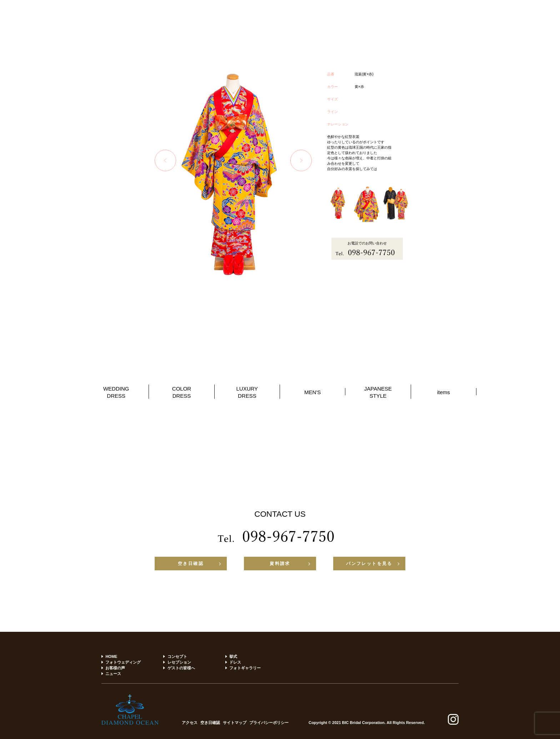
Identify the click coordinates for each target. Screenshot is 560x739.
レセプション (179, 662)
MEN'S (312, 392)
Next (301, 160)
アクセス (190, 723)
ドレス (235, 662)
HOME (111, 656)
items (444, 392)
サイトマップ (235, 723)
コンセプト (177, 656)
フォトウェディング (123, 662)
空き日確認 (191, 564)
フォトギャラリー (245, 668)
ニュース (113, 674)
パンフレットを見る (369, 564)
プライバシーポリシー (269, 723)
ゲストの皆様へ (181, 668)
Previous (165, 160)
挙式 (233, 656)
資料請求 (280, 564)
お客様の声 (115, 668)
